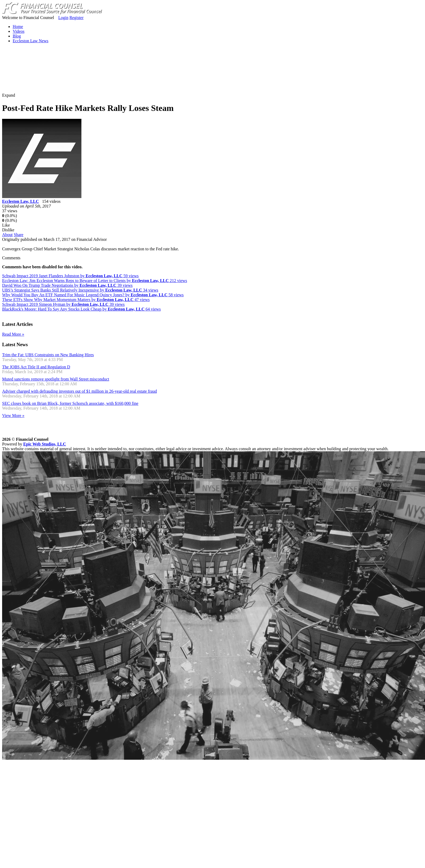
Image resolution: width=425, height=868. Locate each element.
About (7, 235)
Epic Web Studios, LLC (45, 444)
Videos (19, 31)
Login (63, 18)
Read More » (13, 334)
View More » (13, 416)
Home (18, 27)
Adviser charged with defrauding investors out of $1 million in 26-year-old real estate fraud (79, 391)
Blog (17, 36)
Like (6, 225)
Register (77, 18)
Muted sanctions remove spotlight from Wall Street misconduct (56, 379)
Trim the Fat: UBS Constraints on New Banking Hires (48, 355)
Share (19, 235)
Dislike (8, 230)
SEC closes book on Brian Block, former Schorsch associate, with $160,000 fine (70, 403)
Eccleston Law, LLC (20, 201)
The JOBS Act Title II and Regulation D (36, 367)
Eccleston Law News (31, 41)
